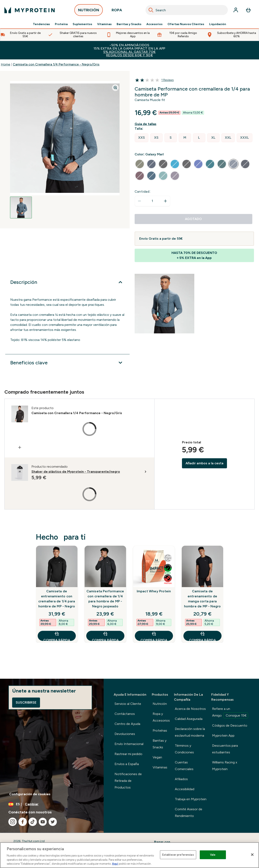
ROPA (117, 11)
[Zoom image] (115, 88)
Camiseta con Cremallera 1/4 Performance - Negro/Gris (56, 64)
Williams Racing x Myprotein (225, 766)
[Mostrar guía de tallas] (146, 124)
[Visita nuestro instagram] (13, 822)
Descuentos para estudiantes (225, 749)
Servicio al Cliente (128, 704)
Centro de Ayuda (127, 724)
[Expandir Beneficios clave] (67, 363)
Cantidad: (143, 191)
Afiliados (181, 779)
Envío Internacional (129, 744)
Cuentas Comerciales (184, 766)
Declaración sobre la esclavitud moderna (190, 732)
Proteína (61, 24)
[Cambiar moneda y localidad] (52, 804)
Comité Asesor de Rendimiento (189, 812)
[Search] (151, 10)
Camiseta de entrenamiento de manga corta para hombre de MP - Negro (202, 599)
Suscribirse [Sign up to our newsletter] (26, 702)
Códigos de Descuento (230, 725)
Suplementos (82, 24)
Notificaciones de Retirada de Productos (128, 781)
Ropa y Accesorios (161, 717)
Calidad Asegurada (189, 719)
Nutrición (160, 704)
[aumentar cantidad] (165, 201)
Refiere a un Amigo (230, 713)
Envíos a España (127, 764)
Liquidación (218, 24)
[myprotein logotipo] (30, 10)
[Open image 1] (21, 207)
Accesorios (154, 24)
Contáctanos (125, 714)
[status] (152, 201)
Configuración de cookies (30, 794)
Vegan (157, 757)
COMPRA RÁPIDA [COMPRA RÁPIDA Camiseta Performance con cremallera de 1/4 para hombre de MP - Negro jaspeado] (105, 636)
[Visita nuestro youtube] (43, 822)
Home (6, 64)
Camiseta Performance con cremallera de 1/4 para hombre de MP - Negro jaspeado (105, 599)
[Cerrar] (252, 855)
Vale (213, 855)
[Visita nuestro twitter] (53, 822)
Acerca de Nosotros (190, 709)
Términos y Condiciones (184, 749)
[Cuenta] (236, 10)
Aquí (115, 864)
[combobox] (187, 10)
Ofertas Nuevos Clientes (186, 24)
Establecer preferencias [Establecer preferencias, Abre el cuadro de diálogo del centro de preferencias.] (178, 855)
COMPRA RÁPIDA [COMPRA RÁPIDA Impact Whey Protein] (154, 636)
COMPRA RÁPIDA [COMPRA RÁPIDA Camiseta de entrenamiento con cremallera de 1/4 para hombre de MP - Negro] (57, 636)
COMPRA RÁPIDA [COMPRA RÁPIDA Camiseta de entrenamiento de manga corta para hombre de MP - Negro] (202, 636)
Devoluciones (125, 734)
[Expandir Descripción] (67, 282)
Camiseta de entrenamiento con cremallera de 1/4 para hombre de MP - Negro (57, 599)
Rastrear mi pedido (128, 754)
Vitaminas (104, 24)
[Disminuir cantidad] (139, 201)
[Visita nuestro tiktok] (33, 822)
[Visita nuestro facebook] (23, 822)
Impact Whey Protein (154, 591)
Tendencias (41, 24)
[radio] (142, 138)
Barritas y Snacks (129, 24)
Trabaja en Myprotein (191, 799)
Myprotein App (223, 735)
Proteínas (160, 730)
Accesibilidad (185, 789)
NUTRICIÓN (89, 11)
